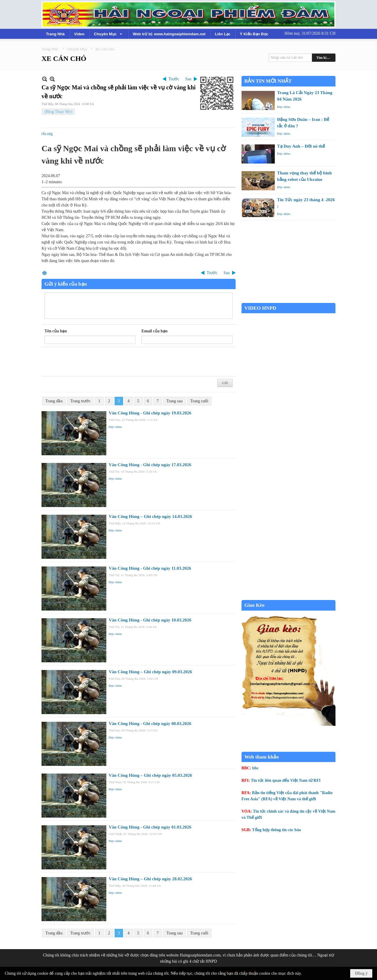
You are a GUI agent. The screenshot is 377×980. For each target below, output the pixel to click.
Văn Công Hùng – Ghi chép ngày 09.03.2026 (150, 672)
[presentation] (89, 362)
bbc (256, 768)
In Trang (44, 273)
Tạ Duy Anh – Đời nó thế (301, 146)
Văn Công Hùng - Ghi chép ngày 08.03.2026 (150, 724)
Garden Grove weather (288, 300)
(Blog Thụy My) (58, 112)
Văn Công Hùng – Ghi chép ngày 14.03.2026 (150, 516)
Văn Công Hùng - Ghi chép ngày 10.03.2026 (150, 620)
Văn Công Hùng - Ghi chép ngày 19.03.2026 (150, 413)
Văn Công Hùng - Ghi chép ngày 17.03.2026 (150, 465)
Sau (188, 79)
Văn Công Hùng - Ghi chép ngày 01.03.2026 (150, 827)
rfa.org (47, 134)
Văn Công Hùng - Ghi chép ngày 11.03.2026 (150, 568)
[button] (109, 34)
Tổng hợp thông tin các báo (277, 830)
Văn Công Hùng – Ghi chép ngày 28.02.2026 (150, 879)
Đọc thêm (115, 427)
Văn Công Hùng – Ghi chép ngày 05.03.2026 (150, 775)
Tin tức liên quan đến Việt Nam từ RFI (286, 780)
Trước (174, 79)
